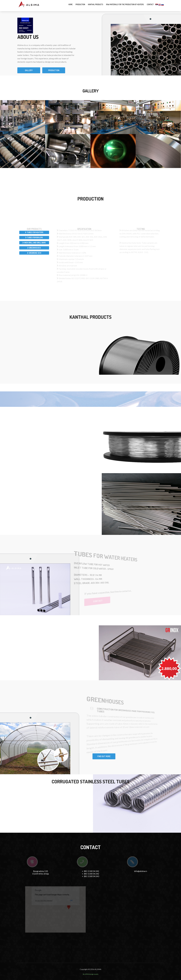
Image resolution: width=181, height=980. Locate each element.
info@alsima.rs (141, 871)
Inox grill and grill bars (34, 243)
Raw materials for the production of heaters (125, 4)
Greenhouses (34, 248)
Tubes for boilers (34, 237)
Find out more (104, 756)
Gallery (29, 70)
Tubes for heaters (34, 232)
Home (71, 4)
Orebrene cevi (34, 253)
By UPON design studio (91, 974)
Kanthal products (96, 4)
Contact (150, 4)
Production (80, 4)
